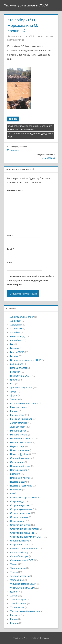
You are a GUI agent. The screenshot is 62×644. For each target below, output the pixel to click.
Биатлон (15, 348)
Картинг (14, 411)
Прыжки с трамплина (21, 486)
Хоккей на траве (19, 600)
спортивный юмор (20, 541)
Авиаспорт (16, 321)
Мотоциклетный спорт (22, 439)
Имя (10, 235)
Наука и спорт (18, 446)
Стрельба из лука (19, 556)
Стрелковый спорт (20, 552)
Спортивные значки (21, 525)
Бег (12, 344)
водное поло (17, 364)
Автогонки (15, 325)
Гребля (14, 380)
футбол (14, 592)
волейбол (15, 372)
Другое (14, 395)
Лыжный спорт (18, 427)
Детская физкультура (21, 387)
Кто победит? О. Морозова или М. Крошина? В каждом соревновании (30, 128)
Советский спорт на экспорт (25, 497)
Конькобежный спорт (21, 419)
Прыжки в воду (18, 482)
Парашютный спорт (21, 466)
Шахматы (15, 615)
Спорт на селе (18, 521)
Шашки (14, 619)
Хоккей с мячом (18, 603)
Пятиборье (16, 490)
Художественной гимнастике (25, 611)
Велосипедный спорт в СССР (26, 360)
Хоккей (14, 596)
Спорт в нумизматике (21, 509)
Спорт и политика (19, 517)
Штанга (14, 623)
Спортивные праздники (22, 533)
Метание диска (18, 431)
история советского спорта (24, 403)
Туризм (14, 572)
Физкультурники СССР (22, 588)
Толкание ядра (18, 568)
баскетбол (16, 340)
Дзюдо (14, 391)
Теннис (13, 119)
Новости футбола (19, 454)
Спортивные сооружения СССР (27, 537)
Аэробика (15, 333)
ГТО (12, 384)
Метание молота (19, 435)
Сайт (10, 263)
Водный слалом (19, 368)
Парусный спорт (19, 470)
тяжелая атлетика (20, 576)
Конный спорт (17, 415)
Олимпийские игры (20, 458)
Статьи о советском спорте (24, 548)
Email (11, 249)
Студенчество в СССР (22, 560)
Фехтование (16, 580)
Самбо (14, 494)
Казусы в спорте (19, 407)
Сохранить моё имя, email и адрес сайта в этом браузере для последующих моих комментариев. (31, 280)
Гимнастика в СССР (21, 376)
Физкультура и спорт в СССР (26, 5)
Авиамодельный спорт (22, 317)
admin (31, 36)
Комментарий (15, 190)
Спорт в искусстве (20, 505)
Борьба (14, 356)
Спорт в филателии (20, 513)
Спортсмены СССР (20, 545)
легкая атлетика (19, 423)
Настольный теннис (21, 442)
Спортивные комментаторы (25, 529)
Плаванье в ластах (20, 478)
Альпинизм (16, 329)
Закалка (15, 399)
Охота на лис (17, 462)
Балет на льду (18, 336)
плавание (15, 474)
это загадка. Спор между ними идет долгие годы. (31, 135)
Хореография (17, 607)
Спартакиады (17, 501)
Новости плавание (20, 450)
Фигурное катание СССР (23, 584)
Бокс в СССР (17, 352)
